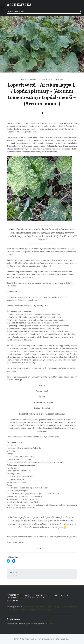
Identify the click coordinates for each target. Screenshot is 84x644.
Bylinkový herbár (29, 80)
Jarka (14, 576)
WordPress (43, 639)
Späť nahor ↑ (66, 639)
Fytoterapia (42, 80)
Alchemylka (24, 639)
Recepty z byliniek (55, 80)
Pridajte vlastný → (13, 601)
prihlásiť (50, 623)
